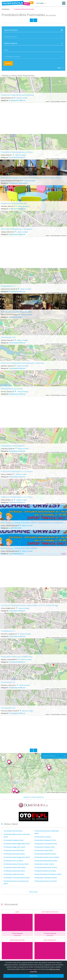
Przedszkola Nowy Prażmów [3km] (16, 853)
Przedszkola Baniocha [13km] (45, 860)
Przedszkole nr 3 (8, 682)
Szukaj (8, 63)
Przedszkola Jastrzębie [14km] (46, 867)
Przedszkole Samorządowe (13, 446)
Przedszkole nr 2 (8, 631)
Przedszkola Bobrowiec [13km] (46, 857)
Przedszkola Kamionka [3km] (14, 860)
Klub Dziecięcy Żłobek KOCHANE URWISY (19, 548)
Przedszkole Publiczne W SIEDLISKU (17, 657)
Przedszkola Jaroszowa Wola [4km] (17, 867)
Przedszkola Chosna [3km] (13, 850)
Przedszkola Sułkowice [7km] (45, 829)
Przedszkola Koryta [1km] (13, 820)
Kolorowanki (11, 893)
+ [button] (3, 756)
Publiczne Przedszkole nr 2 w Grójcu (17, 471)
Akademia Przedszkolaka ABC (14, 203)
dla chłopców (50, 929)
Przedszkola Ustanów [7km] (45, 836)
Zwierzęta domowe (50, 901)
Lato (17, 901)
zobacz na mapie (22, 98)
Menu (64, 3)
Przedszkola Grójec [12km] (44, 853)
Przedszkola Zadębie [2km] (14, 829)
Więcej (33, 959)
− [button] (3, 759)
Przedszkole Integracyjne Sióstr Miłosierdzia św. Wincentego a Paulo (31, 178)
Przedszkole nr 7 (8, 286)
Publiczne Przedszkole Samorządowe (17, 95)
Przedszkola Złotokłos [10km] (45, 843)
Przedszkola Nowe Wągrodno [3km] (17, 846)
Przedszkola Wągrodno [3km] (14, 836)
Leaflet (47, 102)
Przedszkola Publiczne (17, 100)
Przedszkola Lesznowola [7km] (46, 833)
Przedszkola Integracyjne (18, 183)
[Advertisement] (33, 117)
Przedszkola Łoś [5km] (43, 826)
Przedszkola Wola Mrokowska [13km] (48, 863)
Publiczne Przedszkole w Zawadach (17, 229)
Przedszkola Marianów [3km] (14, 843)
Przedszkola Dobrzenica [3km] (15, 857)
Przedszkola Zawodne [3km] (14, 863)
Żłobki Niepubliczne (16, 554)
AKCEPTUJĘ (33, 976)
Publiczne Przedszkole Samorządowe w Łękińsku (22, 363)
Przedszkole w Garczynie (12, 389)
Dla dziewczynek (17, 929)
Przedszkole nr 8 (8, 708)
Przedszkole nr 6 (8, 337)
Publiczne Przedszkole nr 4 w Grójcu (17, 497)
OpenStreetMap (56, 102)
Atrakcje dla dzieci (15, 317)
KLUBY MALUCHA (15, 528)
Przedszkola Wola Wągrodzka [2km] (17, 833)
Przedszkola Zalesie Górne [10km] (47, 846)
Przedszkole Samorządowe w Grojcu (17, 152)
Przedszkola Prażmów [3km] (14, 840)
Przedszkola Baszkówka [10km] (46, 850)
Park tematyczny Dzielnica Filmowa (17, 312)
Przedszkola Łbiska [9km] (44, 840)
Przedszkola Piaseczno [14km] (46, 870)
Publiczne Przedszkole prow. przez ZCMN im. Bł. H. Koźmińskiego (30, 605)
